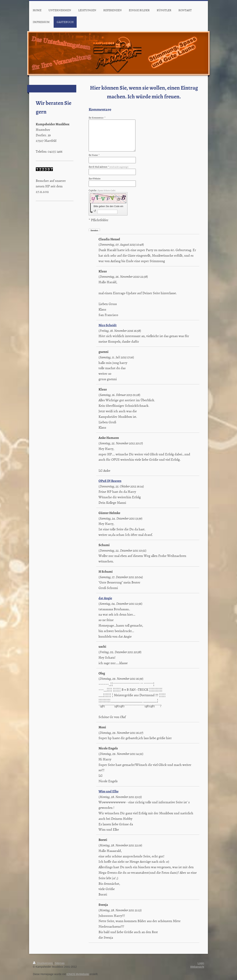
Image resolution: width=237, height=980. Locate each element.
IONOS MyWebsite (78, 974)
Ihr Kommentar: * (97, 118)
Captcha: (102, 190)
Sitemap (60, 963)
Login (201, 963)
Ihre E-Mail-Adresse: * (109, 167)
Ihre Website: (95, 179)
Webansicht (197, 967)
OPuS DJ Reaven (110, 481)
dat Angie (105, 598)
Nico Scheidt (108, 325)
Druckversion (43, 963)
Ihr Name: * (94, 155)
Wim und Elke (109, 791)
